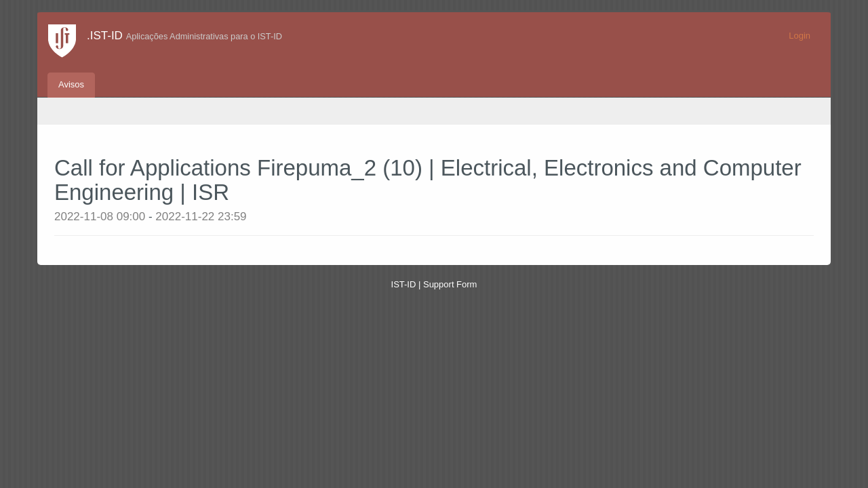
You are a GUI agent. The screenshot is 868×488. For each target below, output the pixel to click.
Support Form (450, 284)
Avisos (71, 84)
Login (800, 36)
